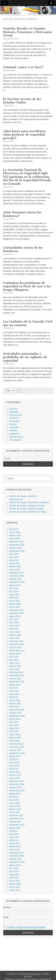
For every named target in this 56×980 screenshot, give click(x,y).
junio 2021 (14, 691)
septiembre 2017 (17, 825)
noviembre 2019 (17, 747)
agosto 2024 (15, 585)
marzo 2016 (15, 881)
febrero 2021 (15, 703)
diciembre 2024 (16, 573)
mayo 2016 (14, 875)
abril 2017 (14, 840)
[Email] (28, 459)
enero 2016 (14, 887)
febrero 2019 (15, 775)
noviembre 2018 (17, 784)
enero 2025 (14, 570)
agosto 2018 (15, 794)
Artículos (13, 409)
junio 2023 (14, 623)
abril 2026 (14, 529)
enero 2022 (14, 669)
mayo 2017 (14, 837)
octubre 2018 (15, 787)
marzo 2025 (15, 563)
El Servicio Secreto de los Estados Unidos (22, 101)
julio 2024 (14, 588)
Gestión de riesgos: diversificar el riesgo (28, 512)
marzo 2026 (15, 532)
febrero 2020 (15, 738)
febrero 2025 (15, 567)
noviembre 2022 (17, 644)
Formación (14, 427)
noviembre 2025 (17, 545)
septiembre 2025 (17, 551)
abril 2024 (14, 598)
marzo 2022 (15, 663)
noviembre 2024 (17, 576)
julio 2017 (14, 831)
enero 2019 (14, 778)
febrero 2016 (15, 884)
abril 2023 (14, 629)
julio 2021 (14, 688)
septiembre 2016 (17, 862)
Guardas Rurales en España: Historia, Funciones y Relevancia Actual (27, 32)
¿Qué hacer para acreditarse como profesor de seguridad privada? (24, 135)
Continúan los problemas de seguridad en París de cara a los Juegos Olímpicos (27, 286)
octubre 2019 (15, 750)
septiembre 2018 (17, 791)
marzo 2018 (15, 806)
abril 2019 (14, 769)
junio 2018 (14, 800)
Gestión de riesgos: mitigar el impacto (27, 509)
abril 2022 (14, 660)
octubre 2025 (15, 548)
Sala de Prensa (16, 437)
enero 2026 (14, 539)
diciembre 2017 (16, 815)
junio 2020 (14, 725)
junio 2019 (14, 763)
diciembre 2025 (16, 542)
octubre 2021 (15, 679)
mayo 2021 (14, 694)
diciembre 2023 (16, 610)
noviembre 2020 (17, 710)
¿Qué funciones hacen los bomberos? (22, 214)
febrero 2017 (15, 847)
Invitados (13, 431)
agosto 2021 (15, 685)
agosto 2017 (15, 828)
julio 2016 (14, 868)
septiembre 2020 (17, 716)
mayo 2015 (14, 890)
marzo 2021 (15, 700)
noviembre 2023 (17, 613)
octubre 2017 (15, 822)
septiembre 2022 (17, 651)
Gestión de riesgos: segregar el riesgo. (27, 505)
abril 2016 (14, 878)
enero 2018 (14, 812)
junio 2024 (14, 591)
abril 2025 (14, 560)
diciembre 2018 (16, 781)
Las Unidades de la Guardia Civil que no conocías (28, 323)
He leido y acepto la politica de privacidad (26, 927)
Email (6, 917)
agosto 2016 (15, 865)
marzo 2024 (15, 601)
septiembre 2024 (17, 582)
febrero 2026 (15, 535)
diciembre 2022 (16, 641)
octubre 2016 (15, 859)
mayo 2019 (14, 766)
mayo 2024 (14, 595)
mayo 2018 (14, 803)
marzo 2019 (15, 772)
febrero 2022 (15, 666)
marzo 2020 (15, 735)
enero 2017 (14, 850)
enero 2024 (14, 607)
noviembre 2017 (17, 819)
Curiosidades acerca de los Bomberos (23, 249)
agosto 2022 (15, 654)
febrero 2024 (15, 604)
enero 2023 (14, 638)
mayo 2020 (14, 728)
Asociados (14, 412)
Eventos (13, 424)
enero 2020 (14, 741)
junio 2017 (14, 834)
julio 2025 (14, 554)
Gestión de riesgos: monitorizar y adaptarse (29, 502)
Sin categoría (15, 440)
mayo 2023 (14, 626)
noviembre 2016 (17, 856)
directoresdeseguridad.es (31, 974)
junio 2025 (14, 557)
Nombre (7, 907)
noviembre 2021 (17, 675)
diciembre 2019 (16, 744)
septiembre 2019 (17, 753)
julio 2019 (14, 759)
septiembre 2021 (17, 682)
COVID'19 (14, 418)
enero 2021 (14, 707)
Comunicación (16, 415)
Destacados (15, 421)
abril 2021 (14, 697)
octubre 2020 (15, 713)
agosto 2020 (15, 719)
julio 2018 (14, 797)
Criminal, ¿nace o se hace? (23, 67)
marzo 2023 (15, 632)
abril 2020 (14, 731)
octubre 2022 (15, 647)
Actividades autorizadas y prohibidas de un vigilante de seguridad (25, 357)
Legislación (14, 434)
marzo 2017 (15, 843)
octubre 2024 (15, 579)
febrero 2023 (15, 635)
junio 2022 (14, 657)
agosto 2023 (15, 616)
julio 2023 (14, 619)
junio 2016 (14, 871)
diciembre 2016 (16, 853)
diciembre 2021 (16, 672)
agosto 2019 (15, 756)
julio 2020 (14, 722)
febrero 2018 (15, 809)
